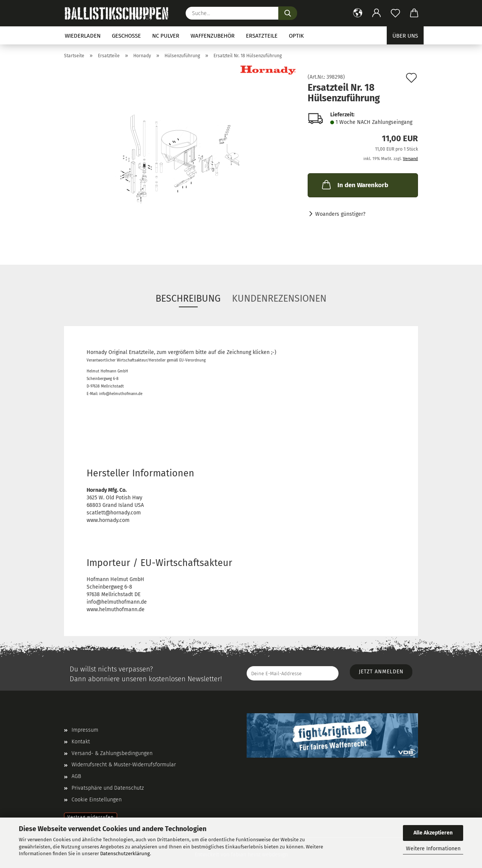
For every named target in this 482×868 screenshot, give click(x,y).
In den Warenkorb (354, 185)
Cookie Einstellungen (97, 800)
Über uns (405, 36)
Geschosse (126, 36)
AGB (76, 776)
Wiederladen (83, 36)
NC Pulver (166, 36)
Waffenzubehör (213, 36)
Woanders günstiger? (340, 214)
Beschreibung (188, 299)
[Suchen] (288, 13)
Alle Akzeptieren (433, 833)
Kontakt (81, 742)
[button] (358, 13)
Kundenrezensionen (279, 299)
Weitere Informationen (433, 849)
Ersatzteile (262, 36)
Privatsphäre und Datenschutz (108, 788)
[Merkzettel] (395, 13)
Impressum (85, 730)
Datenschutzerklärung (125, 854)
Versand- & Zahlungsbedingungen (112, 753)
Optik (296, 36)
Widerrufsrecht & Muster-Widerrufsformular (124, 765)
